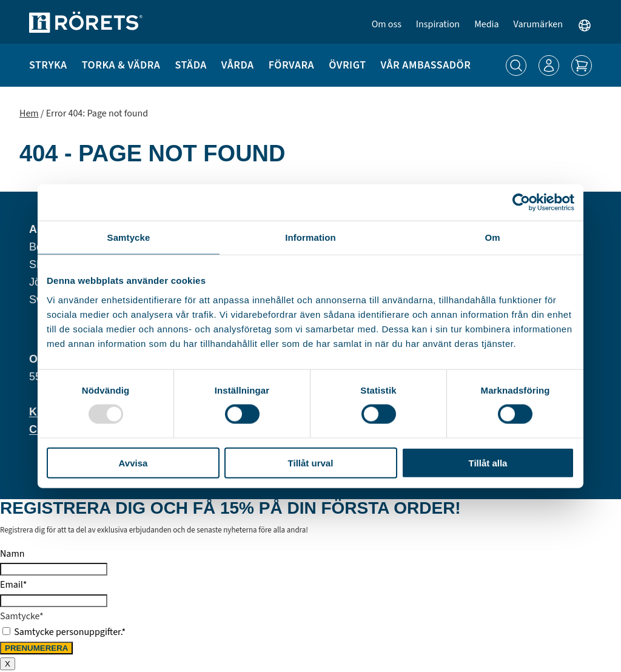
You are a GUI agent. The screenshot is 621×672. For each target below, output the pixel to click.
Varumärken (538, 24)
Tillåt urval (311, 462)
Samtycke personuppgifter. (70, 632)
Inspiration (438, 24)
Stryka (48, 66)
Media (486, 24)
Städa (190, 66)
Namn (12, 554)
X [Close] (8, 664)
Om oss (387, 24)
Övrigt (347, 66)
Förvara (292, 66)
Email (13, 585)
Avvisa (133, 462)
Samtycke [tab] (129, 237)
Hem (29, 113)
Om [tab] (492, 237)
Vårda (238, 66)
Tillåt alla (488, 462)
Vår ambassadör (426, 66)
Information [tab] (310, 237)
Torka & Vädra (121, 66)
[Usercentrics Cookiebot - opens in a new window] (521, 203)
